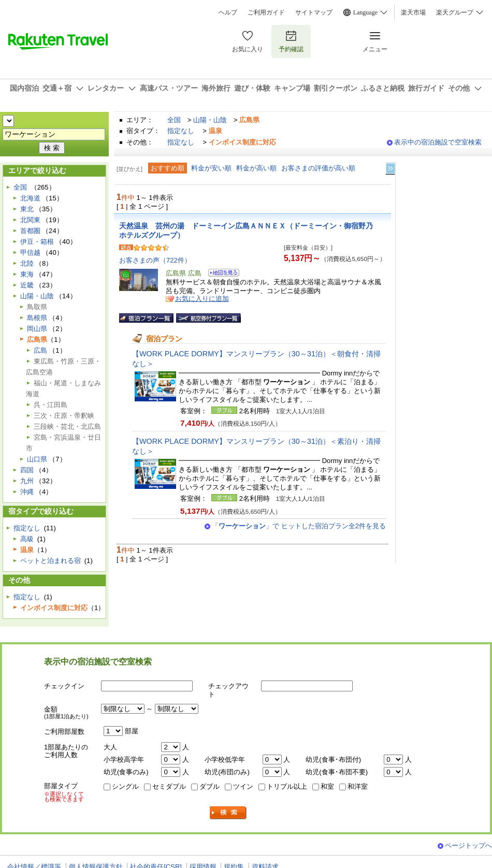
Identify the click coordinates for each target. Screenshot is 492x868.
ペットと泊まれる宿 (50, 561)
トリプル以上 (287, 786)
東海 (27, 274)
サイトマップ (314, 12)
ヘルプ (228, 12)
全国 (174, 120)
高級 (27, 539)
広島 (40, 350)
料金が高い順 (256, 168)
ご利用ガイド (266, 12)
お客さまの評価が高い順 (318, 168)
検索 (228, 813)
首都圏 (30, 231)
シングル (125, 786)
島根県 (37, 318)
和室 (327, 786)
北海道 (30, 198)
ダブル (209, 786)
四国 (27, 470)
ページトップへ (468, 845)
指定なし (181, 131)
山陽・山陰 (210, 120)
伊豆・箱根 (37, 242)
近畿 (27, 285)
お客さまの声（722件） (155, 260)
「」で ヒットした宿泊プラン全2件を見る (299, 526)
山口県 (37, 459)
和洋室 (358, 786)
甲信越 (30, 252)
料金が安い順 (211, 168)
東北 (27, 209)
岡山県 (37, 329)
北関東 (30, 220)
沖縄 (27, 492)
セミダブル (169, 786)
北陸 (27, 263)
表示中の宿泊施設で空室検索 (438, 142)
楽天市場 (413, 12)
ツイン (243, 786)
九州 (27, 481)
